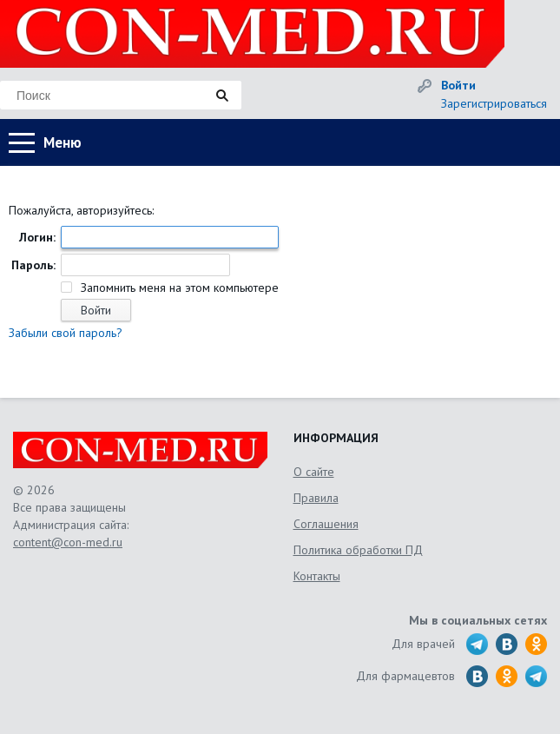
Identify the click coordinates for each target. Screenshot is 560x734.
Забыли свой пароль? (66, 333)
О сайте (314, 472)
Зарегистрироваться (494, 103)
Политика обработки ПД (358, 550)
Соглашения (326, 524)
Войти (458, 85)
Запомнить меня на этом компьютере (178, 288)
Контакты (317, 576)
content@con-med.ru (68, 542)
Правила (316, 498)
